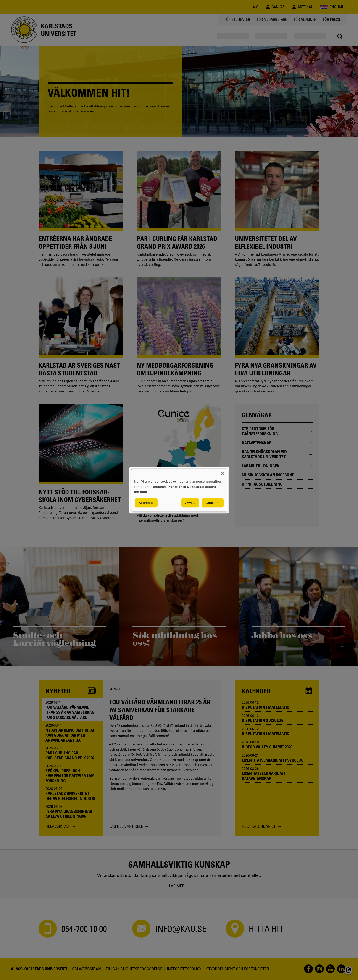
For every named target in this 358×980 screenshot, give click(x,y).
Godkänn (213, 503)
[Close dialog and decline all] (223, 472)
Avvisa (190, 503)
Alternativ (146, 503)
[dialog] (179, 490)
